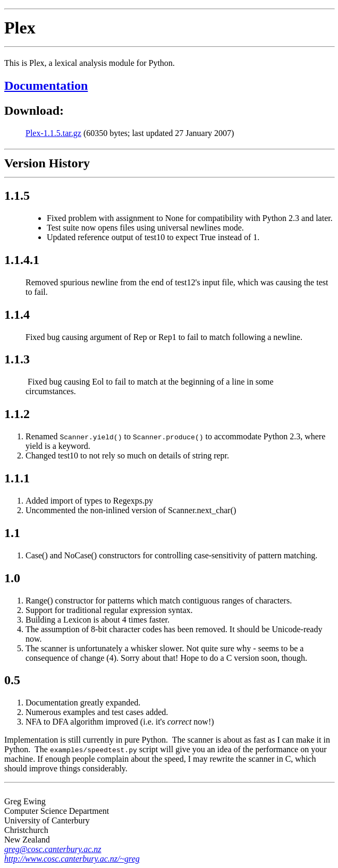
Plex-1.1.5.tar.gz (53, 133)
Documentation (46, 86)
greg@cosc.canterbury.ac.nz (53, 849)
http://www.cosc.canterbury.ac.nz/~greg (72, 859)
